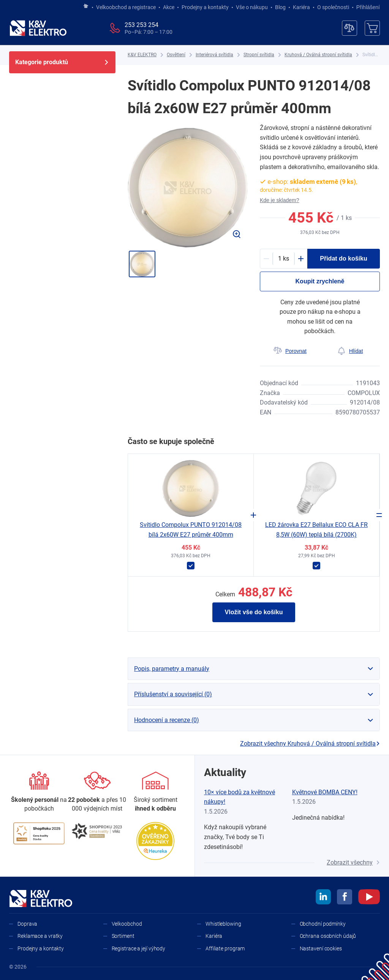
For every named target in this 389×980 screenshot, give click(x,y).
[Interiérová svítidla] (214, 55)
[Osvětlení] (176, 55)
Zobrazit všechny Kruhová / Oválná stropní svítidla (310, 744)
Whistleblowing (223, 924)
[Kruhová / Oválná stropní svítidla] (318, 55)
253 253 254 (142, 25)
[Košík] (372, 28)
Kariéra (301, 7)
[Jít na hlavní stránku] (86, 6)
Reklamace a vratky (40, 936)
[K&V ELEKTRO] (38, 28)
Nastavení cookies (321, 948)
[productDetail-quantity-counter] (284, 259)
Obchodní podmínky (323, 924)
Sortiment (123, 936)
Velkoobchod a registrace (126, 7)
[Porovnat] (290, 351)
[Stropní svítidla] (259, 55)
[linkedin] (323, 898)
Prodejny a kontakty (205, 7)
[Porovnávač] (349, 28)
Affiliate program (225, 948)
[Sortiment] (156, 792)
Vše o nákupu (252, 7)
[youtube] (369, 898)
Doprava (27, 924)
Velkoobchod (127, 924)
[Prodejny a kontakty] (97, 792)
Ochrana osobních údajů (328, 936)
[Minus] (266, 259)
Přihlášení (366, 7)
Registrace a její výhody (139, 948)
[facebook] (345, 898)
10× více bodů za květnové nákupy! (240, 797)
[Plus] (301, 259)
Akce (169, 7)
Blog (280, 7)
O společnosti (333, 7)
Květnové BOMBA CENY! (325, 792)
